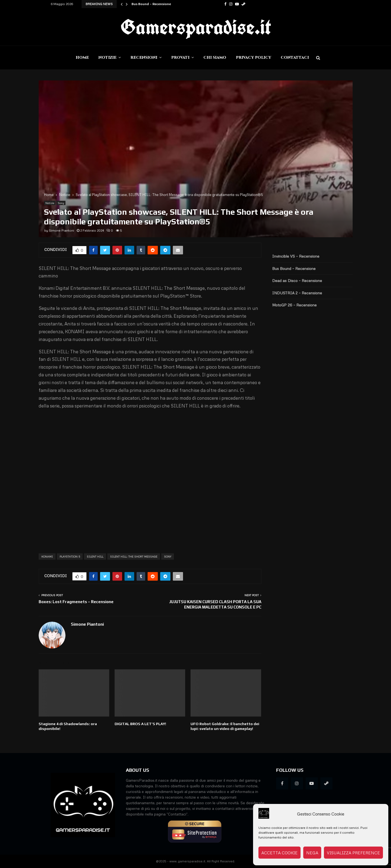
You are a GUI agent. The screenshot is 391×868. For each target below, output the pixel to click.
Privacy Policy (253, 58)
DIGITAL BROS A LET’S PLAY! (140, 724)
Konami (47, 557)
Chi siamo (215, 58)
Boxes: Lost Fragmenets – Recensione (76, 602)
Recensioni (144, 58)
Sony (61, 203)
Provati (180, 58)
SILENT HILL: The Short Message (134, 557)
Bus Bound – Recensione (151, 4)
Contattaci (295, 58)
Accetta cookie (279, 853)
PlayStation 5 (70, 557)
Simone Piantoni (61, 230)
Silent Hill (95, 557)
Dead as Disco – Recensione (297, 281)
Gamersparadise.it (196, 27)
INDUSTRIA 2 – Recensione (297, 293)
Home (82, 58)
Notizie (107, 58)
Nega (312, 853)
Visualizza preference (353, 853)
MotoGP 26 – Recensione (294, 305)
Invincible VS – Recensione (296, 256)
